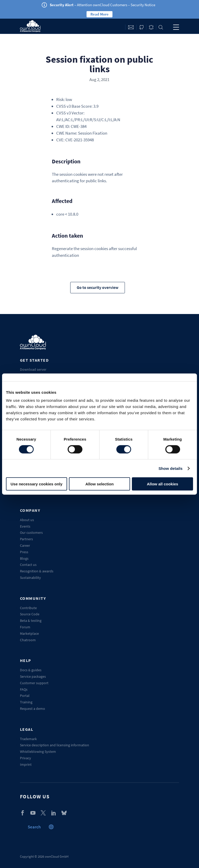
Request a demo (33, 709)
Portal (25, 696)
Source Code (30, 614)
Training (26, 702)
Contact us (28, 565)
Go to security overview (98, 287)
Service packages (33, 676)
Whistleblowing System (38, 752)
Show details (171, 468)
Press (24, 552)
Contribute (28, 608)
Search (161, 27)
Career (25, 545)
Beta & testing (31, 621)
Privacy (26, 758)
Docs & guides (31, 670)
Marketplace (29, 633)
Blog (151, 27)
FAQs (24, 689)
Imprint (26, 764)
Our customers (31, 533)
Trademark (28, 739)
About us (27, 520)
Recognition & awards (37, 571)
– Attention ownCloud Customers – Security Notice (102, 5)
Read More (99, 14)
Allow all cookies (163, 484)
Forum (25, 627)
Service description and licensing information (55, 745)
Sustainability (30, 578)
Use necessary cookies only (37, 484)
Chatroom (28, 640)
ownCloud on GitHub (141, 27)
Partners (26, 539)
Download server (33, 369)
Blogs (24, 558)
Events (25, 526)
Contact (131, 27)
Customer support (34, 683)
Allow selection (99, 484)
